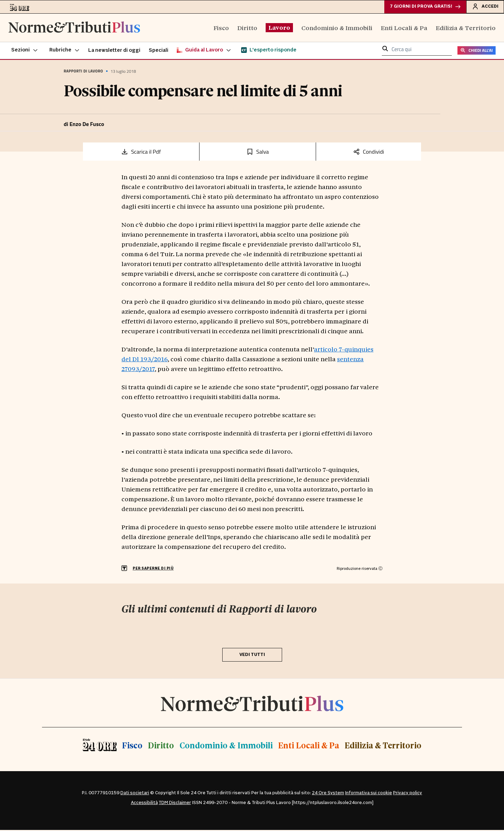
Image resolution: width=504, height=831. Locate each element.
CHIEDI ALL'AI (477, 51)
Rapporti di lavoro (83, 72)
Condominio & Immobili (337, 28)
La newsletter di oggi (114, 51)
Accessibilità (144, 804)
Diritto (247, 28)
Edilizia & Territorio (466, 28)
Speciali (159, 51)
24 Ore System (328, 794)
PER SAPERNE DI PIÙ (153, 569)
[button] (25, 51)
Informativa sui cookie (369, 794)
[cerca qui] (420, 51)
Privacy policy (408, 794)
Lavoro (279, 28)
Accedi (485, 7)
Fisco (221, 28)
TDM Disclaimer (175, 804)
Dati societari (135, 794)
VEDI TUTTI (252, 655)
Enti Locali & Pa (404, 28)
